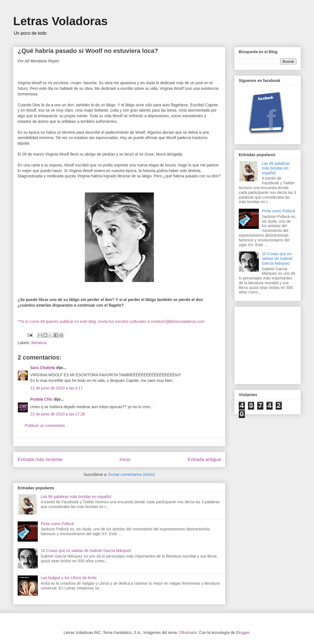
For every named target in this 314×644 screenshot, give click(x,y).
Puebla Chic (41, 399)
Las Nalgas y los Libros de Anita (69, 578)
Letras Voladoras (60, 21)
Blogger (242, 633)
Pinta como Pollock (58, 524)
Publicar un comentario (45, 426)
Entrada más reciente (40, 460)
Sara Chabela (43, 368)
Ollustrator (188, 633)
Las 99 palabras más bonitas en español (76, 497)
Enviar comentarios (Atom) (132, 474)
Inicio (125, 460)
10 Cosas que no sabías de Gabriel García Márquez (86, 551)
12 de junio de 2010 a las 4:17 (57, 388)
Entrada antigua (204, 460)
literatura (39, 343)
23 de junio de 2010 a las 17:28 (58, 414)
